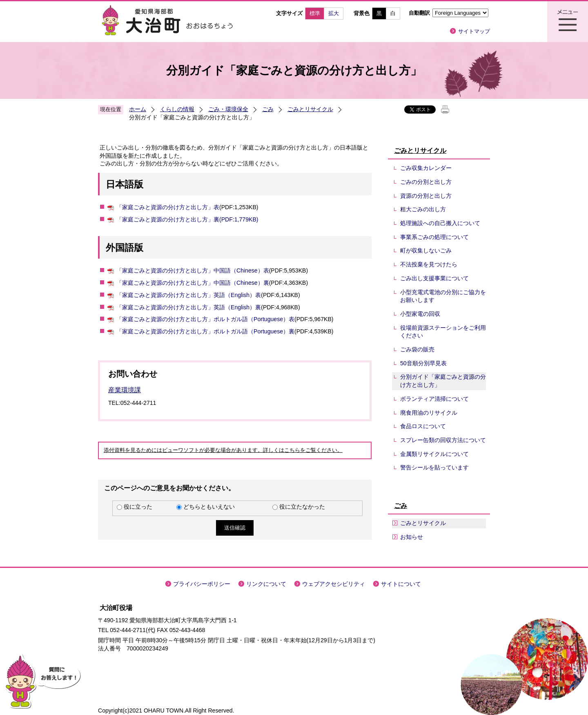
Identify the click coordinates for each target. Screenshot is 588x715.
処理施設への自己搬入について (440, 223)
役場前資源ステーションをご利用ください (443, 332)
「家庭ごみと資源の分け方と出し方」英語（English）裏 (189, 307)
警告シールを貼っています (434, 467)
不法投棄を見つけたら (429, 264)
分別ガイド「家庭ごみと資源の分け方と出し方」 (443, 381)
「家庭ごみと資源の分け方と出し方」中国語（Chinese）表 (193, 270)
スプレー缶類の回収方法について (443, 440)
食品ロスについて (423, 426)
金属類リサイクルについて (434, 454)
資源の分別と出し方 (426, 196)
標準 (315, 13)
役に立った (138, 507)
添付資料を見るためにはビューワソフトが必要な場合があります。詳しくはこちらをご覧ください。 (223, 450)
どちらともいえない (209, 507)
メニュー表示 (568, 22)
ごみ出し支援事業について (434, 278)
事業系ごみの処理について (434, 237)
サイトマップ (474, 31)
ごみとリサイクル (310, 109)
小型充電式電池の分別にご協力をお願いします (443, 296)
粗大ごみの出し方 (423, 209)
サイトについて (401, 584)
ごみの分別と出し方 (426, 182)
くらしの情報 (177, 109)
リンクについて (266, 584)
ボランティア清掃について (434, 399)
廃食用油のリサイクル (429, 413)
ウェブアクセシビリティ (334, 584)
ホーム (138, 109)
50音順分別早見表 (423, 363)
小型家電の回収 (420, 314)
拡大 (334, 13)
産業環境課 (125, 390)
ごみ (268, 109)
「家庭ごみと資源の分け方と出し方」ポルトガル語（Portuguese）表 (205, 319)
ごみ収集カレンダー (426, 168)
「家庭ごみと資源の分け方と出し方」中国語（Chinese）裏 (193, 283)
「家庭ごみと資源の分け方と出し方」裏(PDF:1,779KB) (187, 219)
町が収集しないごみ (426, 250)
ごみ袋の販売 (417, 349)
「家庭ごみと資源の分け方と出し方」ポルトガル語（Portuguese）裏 (205, 331)
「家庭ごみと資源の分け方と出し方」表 (168, 207)
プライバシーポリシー (202, 584)
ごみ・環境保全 (228, 109)
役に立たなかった (302, 507)
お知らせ (412, 537)
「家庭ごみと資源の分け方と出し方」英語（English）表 (189, 295)
